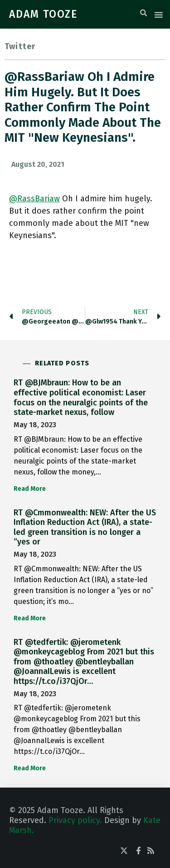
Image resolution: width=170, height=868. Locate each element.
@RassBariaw (34, 199)
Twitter (20, 46)
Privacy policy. (75, 820)
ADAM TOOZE (44, 14)
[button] (143, 13)
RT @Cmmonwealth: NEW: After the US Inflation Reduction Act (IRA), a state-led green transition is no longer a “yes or (85, 527)
